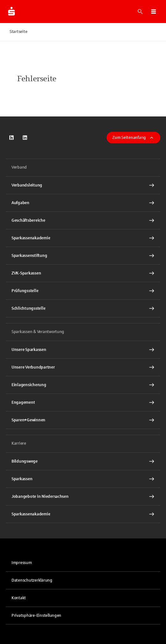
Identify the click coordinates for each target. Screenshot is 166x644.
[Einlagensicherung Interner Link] (83, 385)
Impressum (22, 563)
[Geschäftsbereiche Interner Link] (83, 220)
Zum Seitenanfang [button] (133, 138)
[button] (154, 12)
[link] (11, 138)
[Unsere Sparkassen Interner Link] (83, 350)
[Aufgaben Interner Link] (83, 203)
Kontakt (19, 598)
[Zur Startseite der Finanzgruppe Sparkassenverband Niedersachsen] (11, 12)
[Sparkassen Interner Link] (83, 479)
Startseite (18, 32)
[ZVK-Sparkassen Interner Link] (83, 273)
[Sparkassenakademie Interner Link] (83, 238)
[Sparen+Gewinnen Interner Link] (83, 420)
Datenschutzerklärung (32, 580)
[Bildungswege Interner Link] (83, 461)
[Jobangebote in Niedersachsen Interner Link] (83, 497)
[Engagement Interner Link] (83, 402)
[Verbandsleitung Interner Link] (83, 185)
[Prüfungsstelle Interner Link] (83, 291)
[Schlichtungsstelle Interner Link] (83, 308)
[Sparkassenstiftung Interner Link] (83, 256)
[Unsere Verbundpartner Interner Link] (83, 367)
